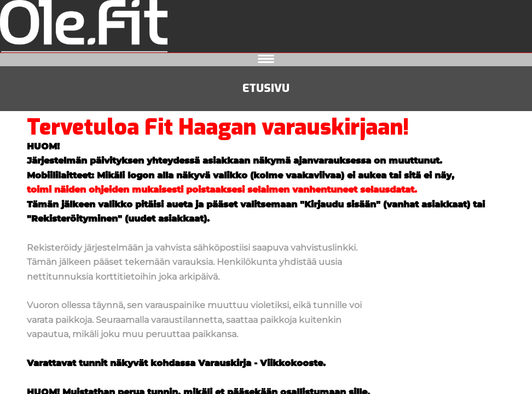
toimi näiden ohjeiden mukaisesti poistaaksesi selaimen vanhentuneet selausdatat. (222, 190)
